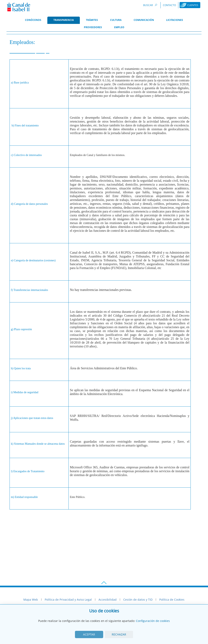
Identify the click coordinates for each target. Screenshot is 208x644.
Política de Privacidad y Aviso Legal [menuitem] (68, 600)
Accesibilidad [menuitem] (108, 600)
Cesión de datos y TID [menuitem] (138, 600)
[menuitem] (33, 20)
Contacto (169, 5)
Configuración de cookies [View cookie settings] (153, 621)
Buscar (151, 5)
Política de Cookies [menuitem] (172, 600)
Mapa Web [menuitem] (31, 600)
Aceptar (89, 634)
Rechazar (119, 634)
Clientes (193, 5)
